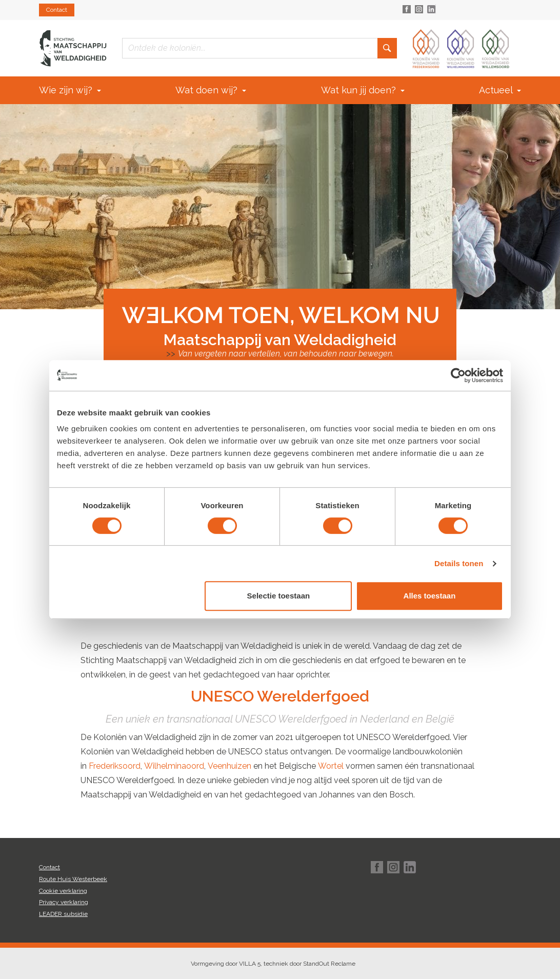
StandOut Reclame (329, 964)
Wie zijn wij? (70, 90)
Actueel (500, 90)
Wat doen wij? (211, 90)
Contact (57, 10)
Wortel (331, 766)
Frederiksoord (115, 766)
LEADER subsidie (63, 914)
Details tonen (459, 563)
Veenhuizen (229, 766)
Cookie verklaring (63, 891)
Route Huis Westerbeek (73, 879)
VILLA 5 (250, 964)
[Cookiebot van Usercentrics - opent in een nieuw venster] (458, 375)
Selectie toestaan (279, 596)
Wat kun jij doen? (363, 90)
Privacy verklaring (64, 902)
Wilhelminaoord (174, 766)
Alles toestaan (430, 596)
